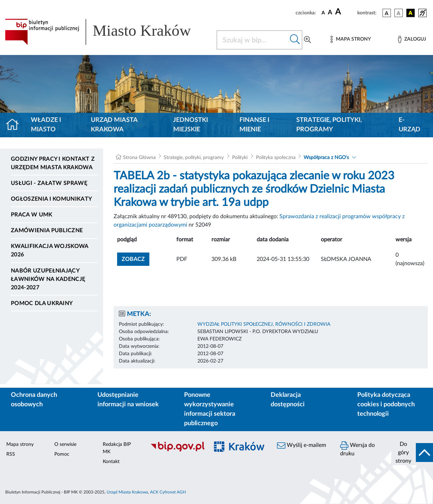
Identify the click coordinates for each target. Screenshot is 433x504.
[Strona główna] (15, 125)
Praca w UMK (32, 215)
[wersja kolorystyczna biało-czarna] (399, 13)
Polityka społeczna (276, 158)
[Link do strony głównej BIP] (107, 32)
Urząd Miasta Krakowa (114, 125)
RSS (11, 454)
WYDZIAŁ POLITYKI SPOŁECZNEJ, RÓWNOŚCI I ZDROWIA (264, 324)
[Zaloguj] (412, 39)
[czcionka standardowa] (323, 13)
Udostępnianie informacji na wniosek (128, 400)
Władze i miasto (46, 125)
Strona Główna (139, 158)
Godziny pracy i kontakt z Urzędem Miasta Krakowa (53, 163)
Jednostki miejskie (191, 125)
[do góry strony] (412, 453)
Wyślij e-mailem (302, 446)
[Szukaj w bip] (295, 40)
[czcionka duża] (345, 12)
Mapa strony (20, 444)
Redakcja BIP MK (117, 448)
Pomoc (62, 454)
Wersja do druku (357, 449)
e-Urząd (410, 125)
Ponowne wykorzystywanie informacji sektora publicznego (210, 409)
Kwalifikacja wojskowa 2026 (50, 250)
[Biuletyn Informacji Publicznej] (176, 450)
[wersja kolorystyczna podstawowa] (387, 13)
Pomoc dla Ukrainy (42, 303)
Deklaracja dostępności (288, 400)
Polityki (240, 158)
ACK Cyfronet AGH (168, 492)
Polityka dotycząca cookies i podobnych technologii (386, 405)
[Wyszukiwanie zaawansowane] (307, 40)
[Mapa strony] (351, 39)
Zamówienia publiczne (47, 230)
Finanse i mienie (254, 125)
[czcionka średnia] (330, 13)
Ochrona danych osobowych (34, 400)
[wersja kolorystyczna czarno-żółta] (411, 13)
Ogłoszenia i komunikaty (51, 199)
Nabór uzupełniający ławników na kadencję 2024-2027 (48, 279)
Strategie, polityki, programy (329, 125)
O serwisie (65, 444)
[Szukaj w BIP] (252, 40)
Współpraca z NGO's (326, 158)
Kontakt (111, 462)
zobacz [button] (136, 258)
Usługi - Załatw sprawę (49, 183)
